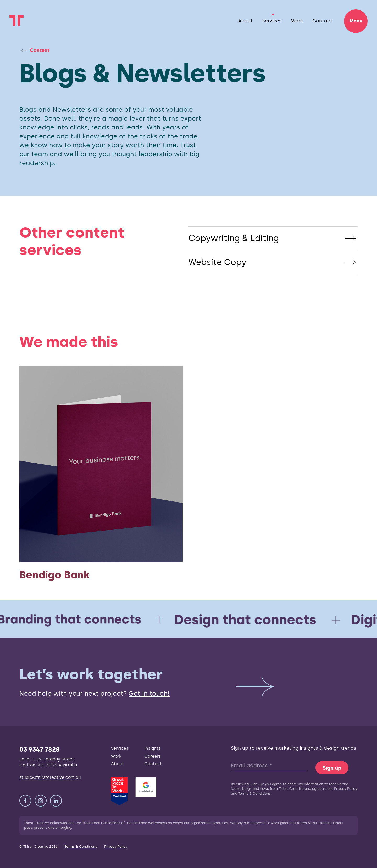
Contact (322, 21)
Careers (153, 756)
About (245, 21)
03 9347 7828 (40, 749)
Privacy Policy (346, 789)
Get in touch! (149, 693)
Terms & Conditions (254, 794)
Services (272, 21)
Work (297, 21)
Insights (152, 748)
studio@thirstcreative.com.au (50, 777)
